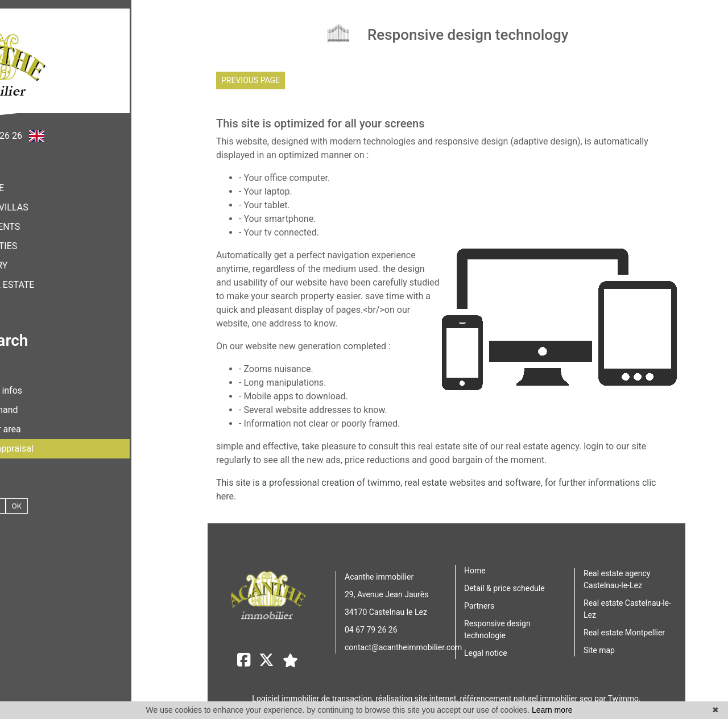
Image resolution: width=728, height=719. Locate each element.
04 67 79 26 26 (371, 626)
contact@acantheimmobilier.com (403, 644)
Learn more (552, 710)
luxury (82, 257)
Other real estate (82, 276)
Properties (82, 237)
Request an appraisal (83, 440)
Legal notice (486, 650)
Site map (599, 647)
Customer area (83, 421)
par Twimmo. (618, 692)
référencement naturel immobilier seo (528, 692)
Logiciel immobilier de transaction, (314, 692)
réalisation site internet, (417, 692)
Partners (479, 603)
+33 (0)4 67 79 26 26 (72, 127)
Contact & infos (82, 382)
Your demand (83, 401)
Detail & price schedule (504, 585)
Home (475, 568)
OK (108, 497)
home (82, 179)
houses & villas (83, 199)
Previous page (251, 80)
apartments (82, 218)
